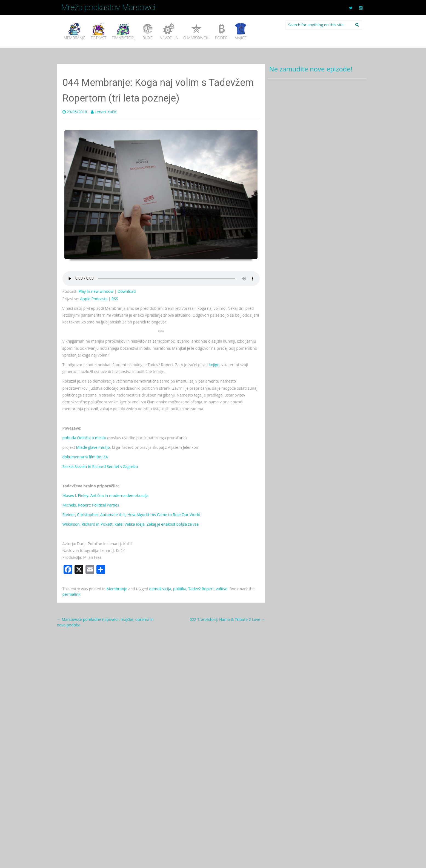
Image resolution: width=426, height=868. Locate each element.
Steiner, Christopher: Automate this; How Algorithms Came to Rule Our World (131, 515)
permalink (72, 594)
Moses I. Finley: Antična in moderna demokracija (105, 495)
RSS (115, 299)
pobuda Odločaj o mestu (84, 438)
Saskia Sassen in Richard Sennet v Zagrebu (100, 466)
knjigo (214, 365)
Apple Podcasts (94, 299)
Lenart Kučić (106, 112)
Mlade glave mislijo (93, 447)
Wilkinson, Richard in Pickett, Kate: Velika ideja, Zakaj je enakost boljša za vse (131, 524)
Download (127, 291)
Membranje (117, 589)
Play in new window (96, 291)
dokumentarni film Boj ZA (85, 457)
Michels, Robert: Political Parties (91, 505)
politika (180, 589)
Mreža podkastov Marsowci (108, 7)
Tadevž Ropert (201, 589)
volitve (222, 589)
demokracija (160, 589)
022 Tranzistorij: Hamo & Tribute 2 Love (227, 619)
